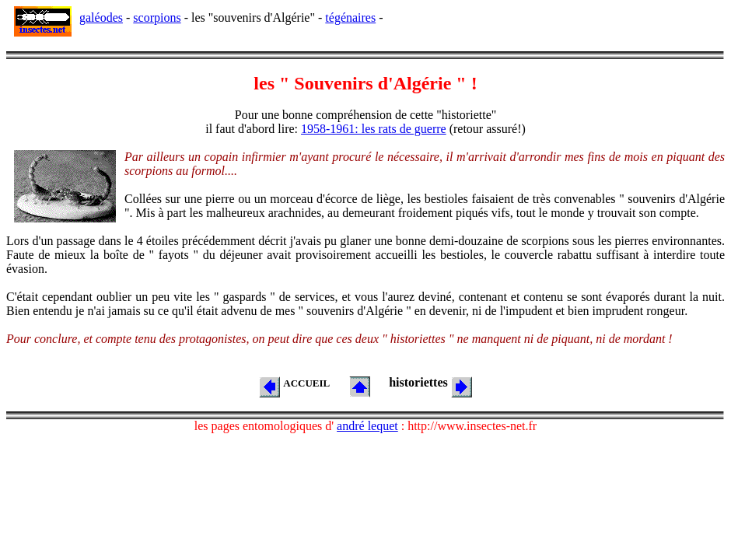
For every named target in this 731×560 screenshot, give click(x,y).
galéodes (101, 17)
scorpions (157, 17)
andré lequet (367, 426)
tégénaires (350, 17)
